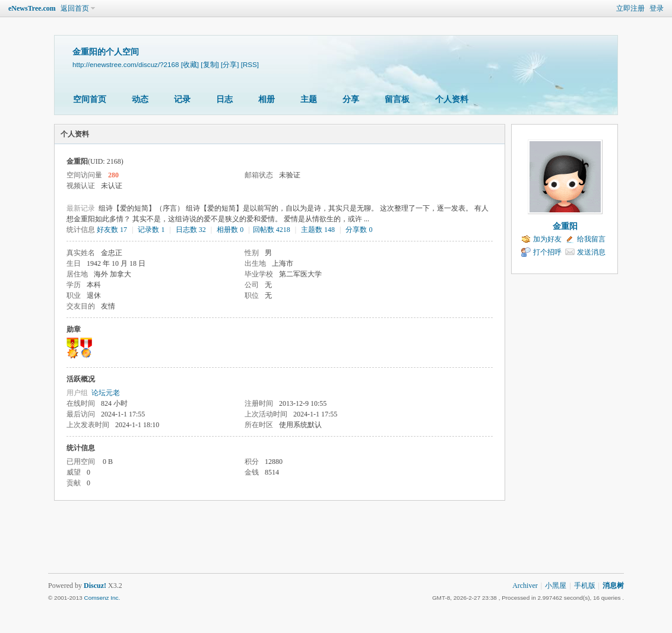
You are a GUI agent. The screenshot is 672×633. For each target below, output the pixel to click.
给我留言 (591, 239)
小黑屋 (556, 586)
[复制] (210, 64)
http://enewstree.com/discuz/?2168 (126, 64)
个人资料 (452, 99)
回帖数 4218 (272, 230)
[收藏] (190, 64)
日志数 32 (191, 230)
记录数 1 (151, 230)
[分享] (230, 64)
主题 (309, 99)
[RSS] (250, 64)
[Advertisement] (336, 543)
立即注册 (630, 8)
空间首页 (90, 99)
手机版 (585, 586)
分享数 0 (359, 230)
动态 (140, 99)
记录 (182, 99)
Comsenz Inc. (102, 598)
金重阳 (565, 226)
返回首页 (75, 8)
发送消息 (591, 252)
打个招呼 (547, 252)
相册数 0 (230, 230)
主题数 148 (318, 230)
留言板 (397, 99)
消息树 (613, 586)
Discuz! (95, 586)
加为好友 (547, 239)
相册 (267, 99)
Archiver (525, 586)
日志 (224, 99)
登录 (657, 8)
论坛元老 (106, 393)
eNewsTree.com (32, 8)
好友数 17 (112, 230)
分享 (351, 99)
